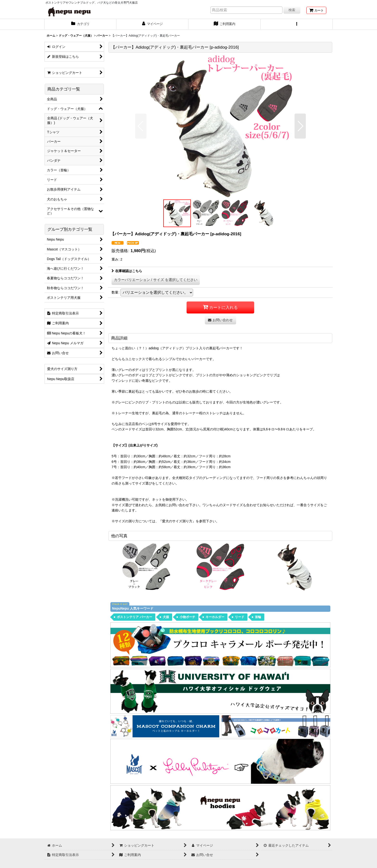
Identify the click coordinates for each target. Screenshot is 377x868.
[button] (297, 24)
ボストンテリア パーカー (135, 617)
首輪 (258, 617)
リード (240, 617)
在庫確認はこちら (127, 271)
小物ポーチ (187, 617)
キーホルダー (215, 617)
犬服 (166, 617)
